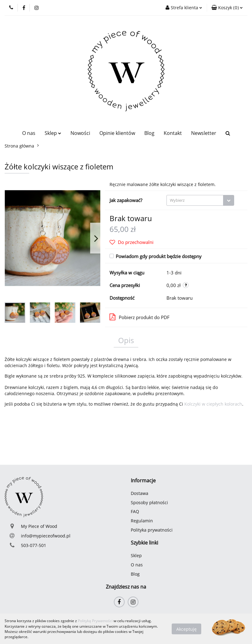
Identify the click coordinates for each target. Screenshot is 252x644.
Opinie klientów (117, 133)
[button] (227, 8)
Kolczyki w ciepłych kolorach (213, 404)
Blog (149, 133)
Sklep (53, 133)
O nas (29, 133)
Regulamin (142, 521)
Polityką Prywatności (95, 621)
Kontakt (173, 133)
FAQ (135, 511)
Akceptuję (186, 629)
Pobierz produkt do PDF (140, 317)
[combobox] (200, 200)
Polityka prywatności (152, 530)
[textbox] (195, 200)
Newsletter (204, 133)
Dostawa (140, 493)
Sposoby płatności (149, 502)
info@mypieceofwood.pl (46, 536)
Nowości (80, 133)
